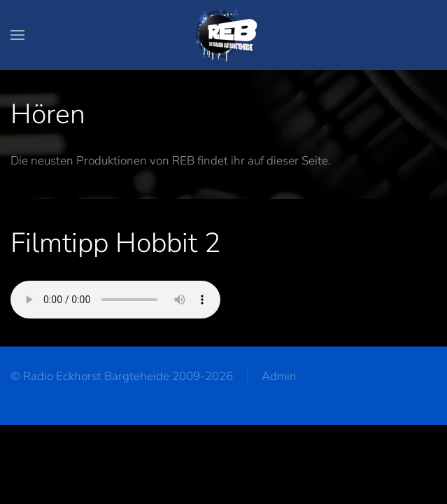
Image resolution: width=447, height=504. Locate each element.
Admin (279, 376)
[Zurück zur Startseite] (224, 35)
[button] (17, 35)
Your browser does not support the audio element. (115, 300)
